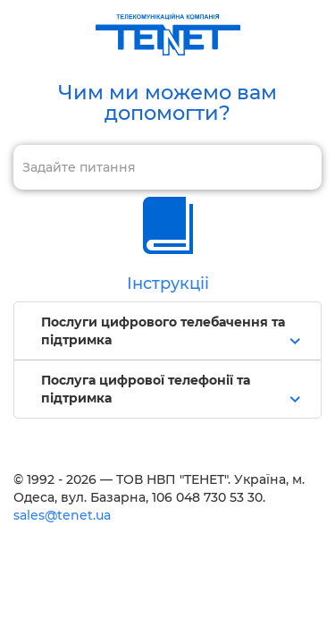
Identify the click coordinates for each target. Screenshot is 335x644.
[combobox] (167, 167)
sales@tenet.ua (62, 515)
